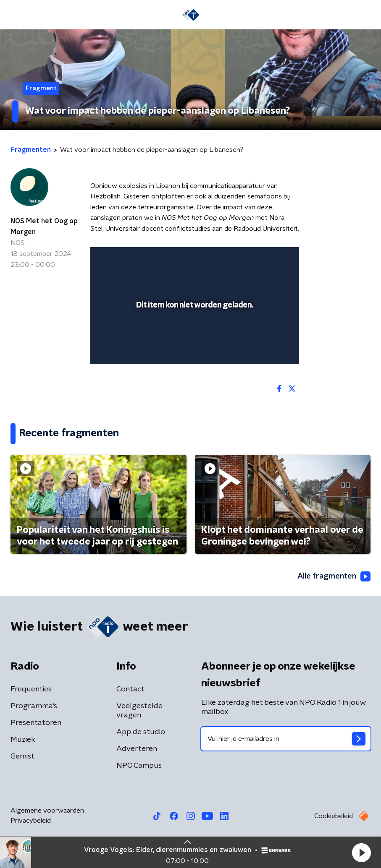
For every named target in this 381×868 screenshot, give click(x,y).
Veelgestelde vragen (139, 711)
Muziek (23, 740)
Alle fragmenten (334, 576)
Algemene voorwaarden (47, 811)
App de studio (141, 732)
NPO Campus (139, 766)
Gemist (22, 756)
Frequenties (31, 689)
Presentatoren (36, 723)
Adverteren (137, 749)
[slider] (193, 349)
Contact (130, 689)
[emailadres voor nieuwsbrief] (286, 739)
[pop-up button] (254, 259)
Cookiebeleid (334, 816)
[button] (361, 852)
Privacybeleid (31, 821)
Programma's (34, 706)
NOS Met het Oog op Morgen (44, 227)
